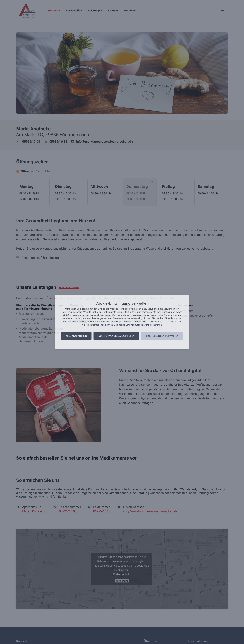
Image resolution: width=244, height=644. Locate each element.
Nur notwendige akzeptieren (116, 336)
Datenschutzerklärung (138, 325)
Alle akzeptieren (76, 336)
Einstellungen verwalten (162, 336)
